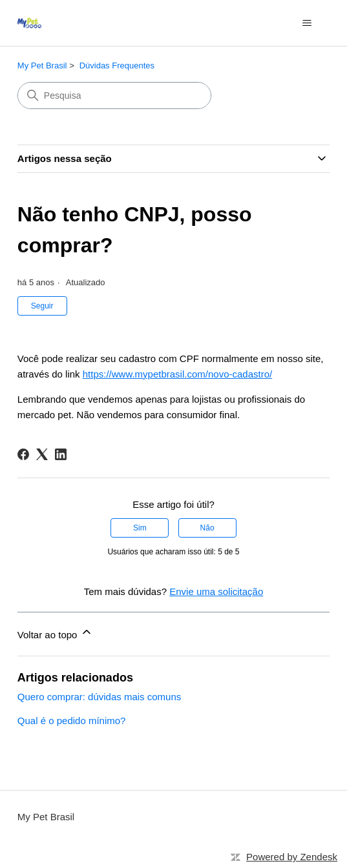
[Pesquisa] (114, 96)
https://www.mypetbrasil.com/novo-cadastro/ (177, 374)
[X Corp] (42, 454)
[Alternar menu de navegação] (307, 23)
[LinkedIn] (61, 454)
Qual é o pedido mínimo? (72, 721)
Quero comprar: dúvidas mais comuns (99, 697)
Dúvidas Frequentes (117, 66)
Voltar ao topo (55, 633)
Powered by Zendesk (292, 857)
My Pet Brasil (42, 66)
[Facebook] (23, 454)
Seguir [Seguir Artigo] (42, 306)
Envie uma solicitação (216, 591)
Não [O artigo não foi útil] (207, 528)
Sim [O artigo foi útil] (140, 528)
